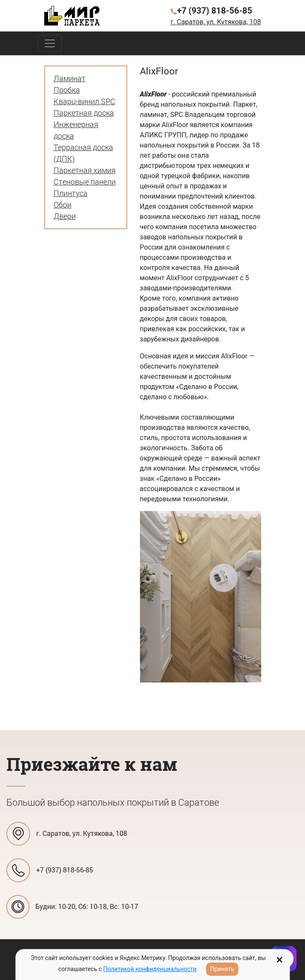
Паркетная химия (85, 170)
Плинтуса (71, 193)
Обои (63, 205)
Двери (65, 216)
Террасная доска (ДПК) (83, 153)
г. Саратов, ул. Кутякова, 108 (216, 22)
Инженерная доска (76, 130)
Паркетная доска (84, 113)
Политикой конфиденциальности (150, 969)
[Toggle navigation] (50, 43)
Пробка (67, 90)
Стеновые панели (85, 182)
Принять (222, 969)
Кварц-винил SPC (84, 101)
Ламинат (70, 78)
